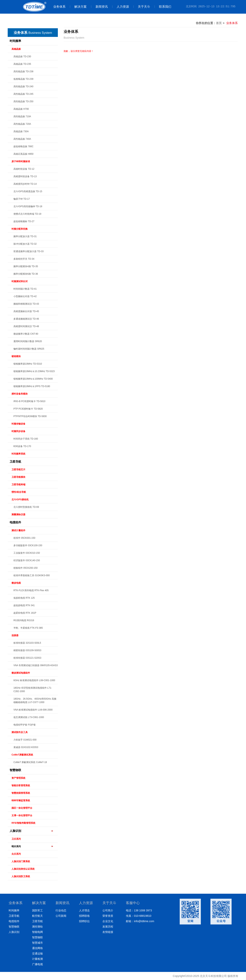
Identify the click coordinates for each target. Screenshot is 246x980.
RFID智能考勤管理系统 (23, 823)
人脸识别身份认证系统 (23, 869)
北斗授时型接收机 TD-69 (26, 507)
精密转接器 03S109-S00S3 (27, 650)
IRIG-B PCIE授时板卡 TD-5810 (29, 401)
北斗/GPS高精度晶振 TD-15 (28, 191)
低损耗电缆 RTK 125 (24, 598)
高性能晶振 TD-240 (23, 86)
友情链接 (108, 932)
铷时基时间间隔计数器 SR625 (29, 349)
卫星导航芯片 (18, 470)
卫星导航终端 (18, 485)
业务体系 (59, 7)
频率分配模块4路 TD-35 (26, 266)
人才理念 (84, 910)
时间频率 (15, 41)
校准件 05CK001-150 (24, 538)
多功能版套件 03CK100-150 (28, 545)
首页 (219, 23)
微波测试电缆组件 (21, 673)
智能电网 (37, 932)
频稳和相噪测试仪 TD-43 (26, 304)
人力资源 (121, 7)
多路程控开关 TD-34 (24, 259)
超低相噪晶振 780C (23, 146)
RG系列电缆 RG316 (24, 620)
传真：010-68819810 (139, 916)
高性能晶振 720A (22, 124)
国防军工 (37, 910)
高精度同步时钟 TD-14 (25, 184)
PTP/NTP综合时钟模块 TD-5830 (30, 416)
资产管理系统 (18, 778)
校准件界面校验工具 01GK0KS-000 (32, 575)
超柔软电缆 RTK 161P (25, 613)
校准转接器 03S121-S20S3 (27, 658)
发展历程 (108, 927)
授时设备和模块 (20, 394)
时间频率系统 (18, 454)
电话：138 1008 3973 (139, 910)
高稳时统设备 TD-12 (24, 169)
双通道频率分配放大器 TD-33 (29, 251)
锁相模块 (16, 356)
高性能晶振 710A (22, 116)
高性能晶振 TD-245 (23, 94)
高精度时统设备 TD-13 (25, 176)
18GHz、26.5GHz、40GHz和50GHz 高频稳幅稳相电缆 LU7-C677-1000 (35, 701)
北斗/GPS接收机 (20, 500)
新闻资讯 (99, 7)
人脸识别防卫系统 (21, 876)
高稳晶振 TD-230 (22, 57)
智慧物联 (15, 770)
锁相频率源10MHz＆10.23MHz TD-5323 (34, 371)
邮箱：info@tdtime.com (140, 921)
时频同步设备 (18, 431)
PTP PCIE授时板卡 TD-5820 (28, 409)
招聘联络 (84, 916)
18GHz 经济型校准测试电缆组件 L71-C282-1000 (33, 690)
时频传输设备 (18, 424)
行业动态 (61, 910)
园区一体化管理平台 (22, 808)
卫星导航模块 (18, 477)
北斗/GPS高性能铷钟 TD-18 (28, 206)
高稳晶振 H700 (21, 109)
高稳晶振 (16, 49)
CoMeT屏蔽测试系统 (22, 755)
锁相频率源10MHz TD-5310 (28, 364)
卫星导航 (15, 462)
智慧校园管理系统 (21, 793)
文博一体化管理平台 (22, 815)
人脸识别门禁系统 (21, 861)
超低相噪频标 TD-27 (24, 221)
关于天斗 (142, 7)
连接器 (15, 635)
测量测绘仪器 (18, 515)
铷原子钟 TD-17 (22, 199)
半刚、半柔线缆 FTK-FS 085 (28, 628)
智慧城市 (37, 943)
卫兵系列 (16, 839)
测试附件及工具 (20, 732)
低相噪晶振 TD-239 (23, 79)
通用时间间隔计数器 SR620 (28, 341)
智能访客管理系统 (21, 785)
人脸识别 (15, 831)
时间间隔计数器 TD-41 (25, 289)
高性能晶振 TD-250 (23, 101)
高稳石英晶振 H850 (23, 154)
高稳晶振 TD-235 (22, 64)
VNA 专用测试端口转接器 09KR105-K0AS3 (36, 665)
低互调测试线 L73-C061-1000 (29, 717)
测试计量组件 (18, 530)
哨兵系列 (16, 846)
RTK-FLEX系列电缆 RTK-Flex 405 (31, 590)
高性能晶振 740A (22, 139)
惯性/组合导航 (19, 492)
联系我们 (163, 7)
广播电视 (37, 964)
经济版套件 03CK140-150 (27, 560)
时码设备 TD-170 (22, 446)
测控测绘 (37, 927)
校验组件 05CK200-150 (25, 568)
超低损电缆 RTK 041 (24, 605)
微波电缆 (16, 583)
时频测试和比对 (20, 281)
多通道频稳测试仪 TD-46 (26, 319)
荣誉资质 (108, 916)
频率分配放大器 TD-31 (25, 236)
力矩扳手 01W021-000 (25, 740)
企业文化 (108, 921)
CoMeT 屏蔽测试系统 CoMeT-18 (30, 762)
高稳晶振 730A (21, 131)
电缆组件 (15, 522)
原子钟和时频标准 (21, 161)
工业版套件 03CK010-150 (27, 553)
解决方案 (78, 7)
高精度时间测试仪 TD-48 (26, 326)
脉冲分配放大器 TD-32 (25, 244)
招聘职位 (84, 921)
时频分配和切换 (20, 229)
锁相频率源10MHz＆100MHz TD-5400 (33, 379)
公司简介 (108, 910)
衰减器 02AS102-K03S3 (26, 747)
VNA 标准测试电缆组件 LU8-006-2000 (33, 710)
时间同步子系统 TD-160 (26, 439)
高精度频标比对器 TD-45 (26, 311)
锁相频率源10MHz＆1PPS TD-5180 (32, 386)
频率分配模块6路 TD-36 (26, 274)
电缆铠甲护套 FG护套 (25, 725)
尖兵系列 (16, 854)
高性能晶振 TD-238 (23, 71)
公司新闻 (61, 916)
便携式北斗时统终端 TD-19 (27, 214)
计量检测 (37, 959)
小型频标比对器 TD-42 (25, 296)
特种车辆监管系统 (21, 800)
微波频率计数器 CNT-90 (26, 334)
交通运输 (37, 953)
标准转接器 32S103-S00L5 (27, 643)
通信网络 (37, 948)
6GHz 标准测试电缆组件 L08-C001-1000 (34, 680)
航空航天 (37, 916)
